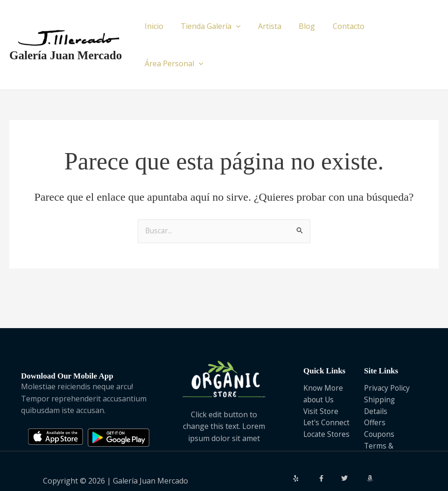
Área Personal (402, 26)
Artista (268, 26)
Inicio (157, 26)
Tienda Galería (212, 26)
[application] (237, 26)
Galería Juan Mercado (66, 37)
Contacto (342, 26)
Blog (303, 26)
